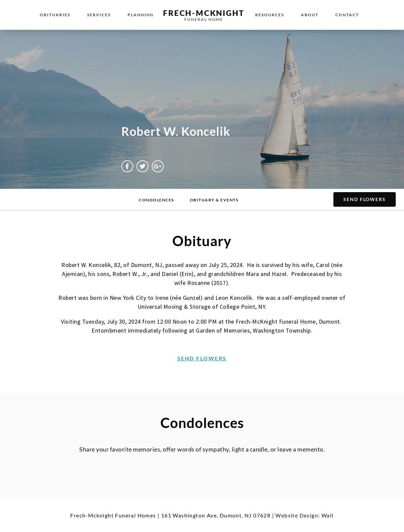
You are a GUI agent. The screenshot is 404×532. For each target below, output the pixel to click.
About (310, 15)
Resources (270, 15)
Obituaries (55, 15)
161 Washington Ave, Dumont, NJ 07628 (216, 515)
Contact (347, 15)
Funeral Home (204, 19)
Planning (141, 15)
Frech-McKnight (204, 13)
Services (99, 15)
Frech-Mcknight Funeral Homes (113, 515)
